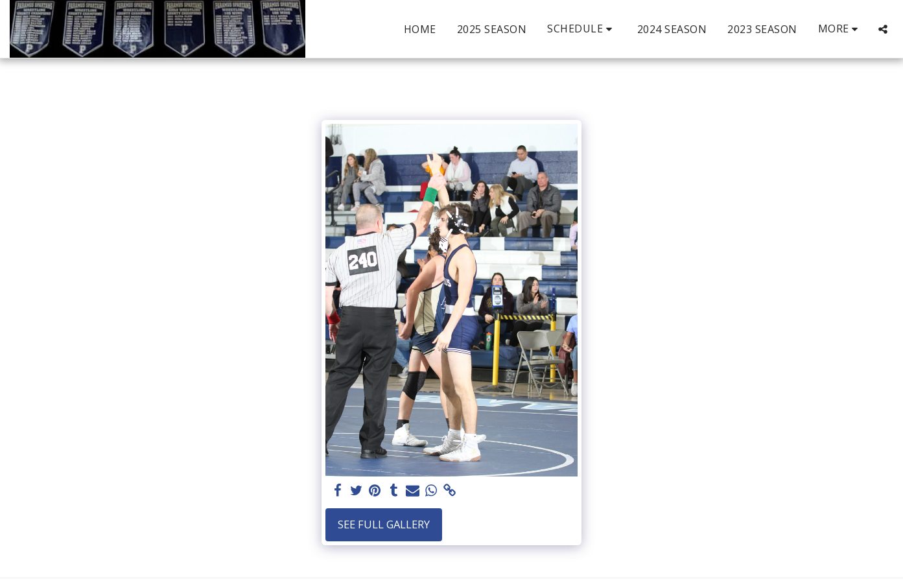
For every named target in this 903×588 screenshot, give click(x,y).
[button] (582, 29)
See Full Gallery (384, 524)
